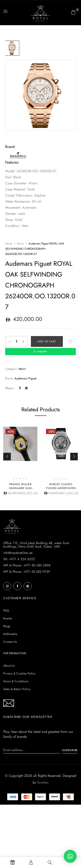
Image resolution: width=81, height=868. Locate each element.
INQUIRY (40, 352)
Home (9, 244)
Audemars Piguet (25, 378)
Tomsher (43, 782)
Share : (10, 388)
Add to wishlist (70, 341)
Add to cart (47, 341)
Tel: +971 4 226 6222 (19, 559)
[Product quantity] (16, 341)
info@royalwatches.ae (18, 553)
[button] (73, 12)
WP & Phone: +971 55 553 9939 (27, 572)
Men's (20, 244)
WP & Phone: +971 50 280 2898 (27, 565)
